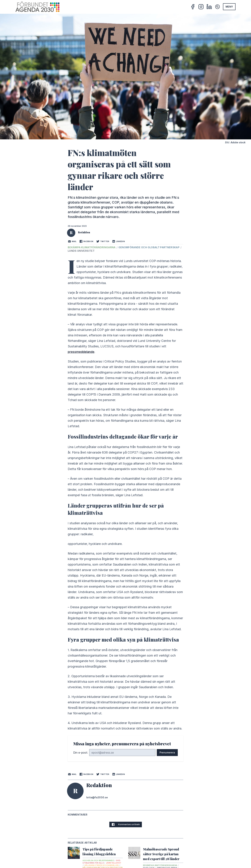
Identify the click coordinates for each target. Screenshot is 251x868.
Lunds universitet (81, 251)
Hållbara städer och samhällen (102, 865)
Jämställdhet (114, 863)
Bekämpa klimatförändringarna (92, 247)
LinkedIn (118, 241)
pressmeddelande (81, 352)
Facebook (86, 241)
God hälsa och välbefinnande (98, 860)
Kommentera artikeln (126, 824)
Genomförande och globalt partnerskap (149, 247)
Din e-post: (81, 753)
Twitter (103, 241)
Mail (72, 241)
